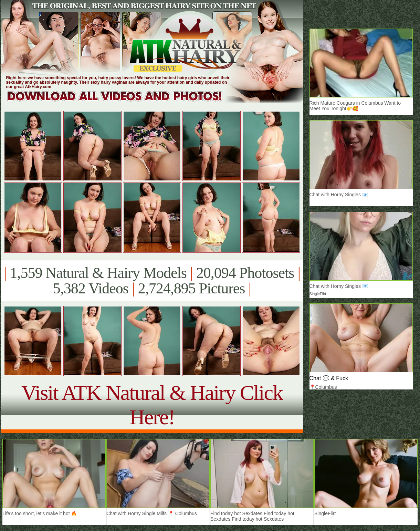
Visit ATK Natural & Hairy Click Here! (152, 405)
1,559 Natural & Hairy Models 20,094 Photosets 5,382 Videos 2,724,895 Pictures (152, 281)
